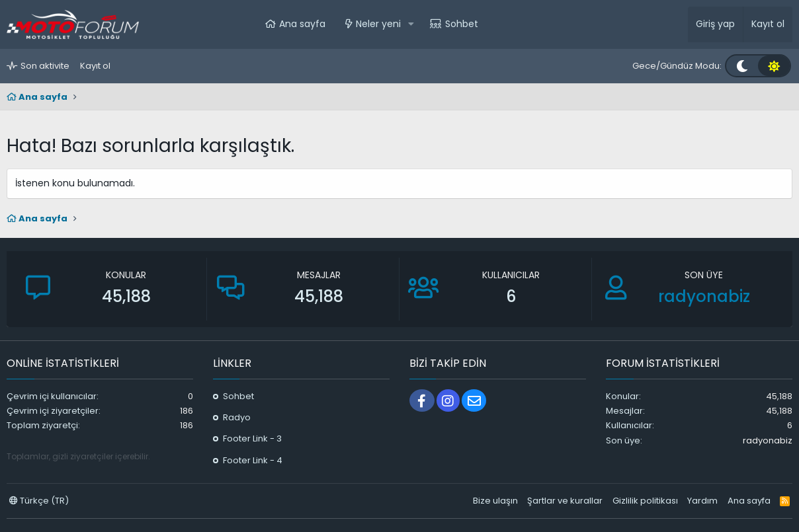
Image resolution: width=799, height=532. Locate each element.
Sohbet (462, 24)
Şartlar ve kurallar (565, 501)
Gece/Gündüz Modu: (677, 66)
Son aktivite (45, 66)
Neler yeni (378, 24)
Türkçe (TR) (39, 501)
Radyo (237, 417)
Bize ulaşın (495, 501)
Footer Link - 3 (252, 438)
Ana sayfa (302, 24)
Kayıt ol (95, 66)
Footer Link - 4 (253, 460)
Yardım (702, 501)
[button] (411, 24)
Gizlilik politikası (645, 501)
